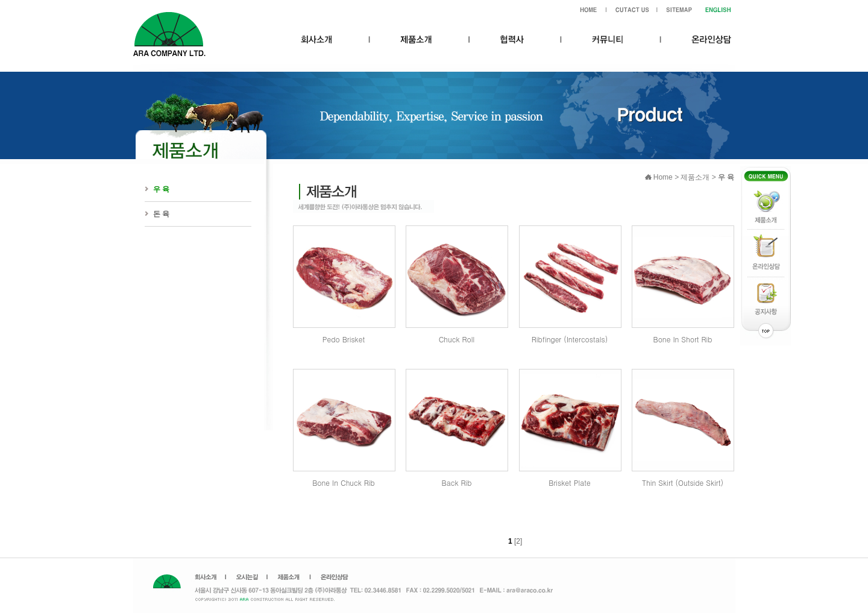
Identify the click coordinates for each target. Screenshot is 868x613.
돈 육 (161, 214)
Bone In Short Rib (683, 339)
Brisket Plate (569, 483)
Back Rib (457, 483)
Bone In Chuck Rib (344, 483)
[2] (518, 541)
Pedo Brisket (344, 339)
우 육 (161, 189)
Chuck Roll (457, 339)
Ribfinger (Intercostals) (570, 339)
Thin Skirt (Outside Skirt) (683, 483)
